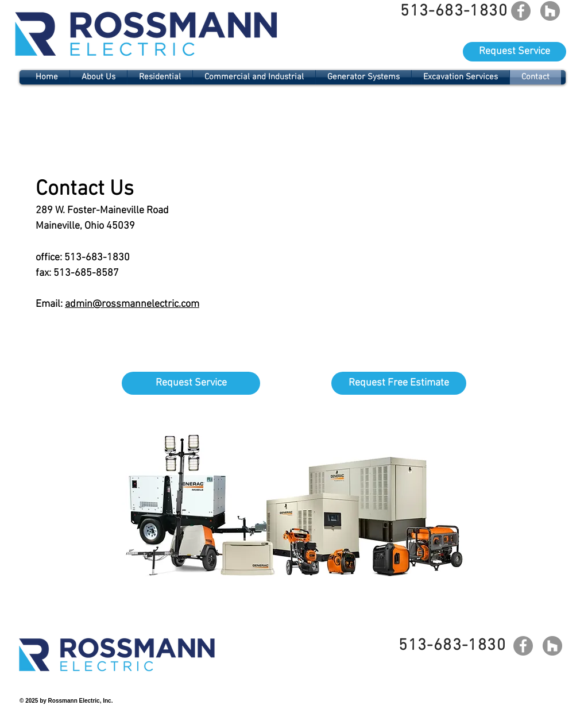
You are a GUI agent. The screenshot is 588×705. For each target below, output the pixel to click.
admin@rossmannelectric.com (132, 304)
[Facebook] (521, 11)
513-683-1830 (97, 258)
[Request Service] (514, 52)
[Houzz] (550, 11)
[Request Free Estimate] (399, 383)
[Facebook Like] (538, 671)
